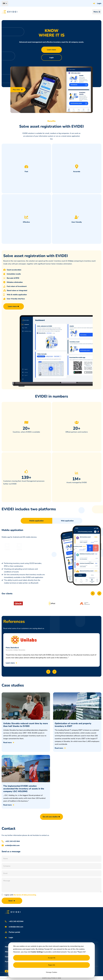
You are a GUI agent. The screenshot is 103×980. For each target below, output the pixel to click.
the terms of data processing (25, 895)
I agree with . (20, 895)
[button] (93, 593)
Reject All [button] (52, 965)
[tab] (36, 521)
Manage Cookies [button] (52, 972)
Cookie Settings (37, 952)
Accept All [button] (52, 958)
